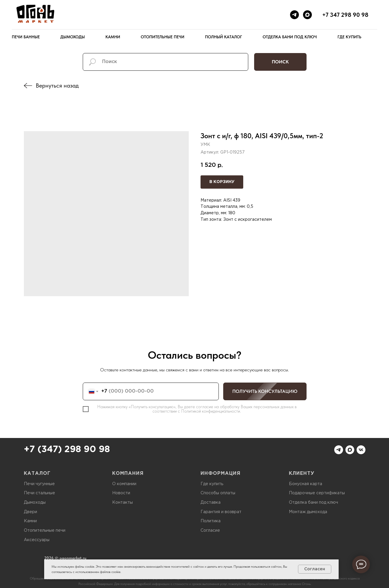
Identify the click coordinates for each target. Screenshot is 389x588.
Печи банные (26, 37)
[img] (28, 86)
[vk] (361, 450)
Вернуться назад (57, 85)
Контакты (123, 503)
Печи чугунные (39, 484)
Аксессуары (37, 540)
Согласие (210, 531)
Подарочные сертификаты (317, 493)
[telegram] (294, 15)
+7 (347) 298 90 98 (67, 450)
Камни (113, 37)
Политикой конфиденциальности (211, 411)
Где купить (349, 37)
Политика (211, 521)
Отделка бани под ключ (290, 37)
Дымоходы (73, 37)
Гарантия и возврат (221, 512)
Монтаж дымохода (308, 512)
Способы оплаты (218, 493)
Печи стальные (39, 493)
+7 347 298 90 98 (345, 15)
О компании (124, 484)
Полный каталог (224, 37)
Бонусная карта (306, 484)
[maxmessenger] (307, 15)
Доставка (211, 503)
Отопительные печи (163, 37)
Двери (30, 512)
